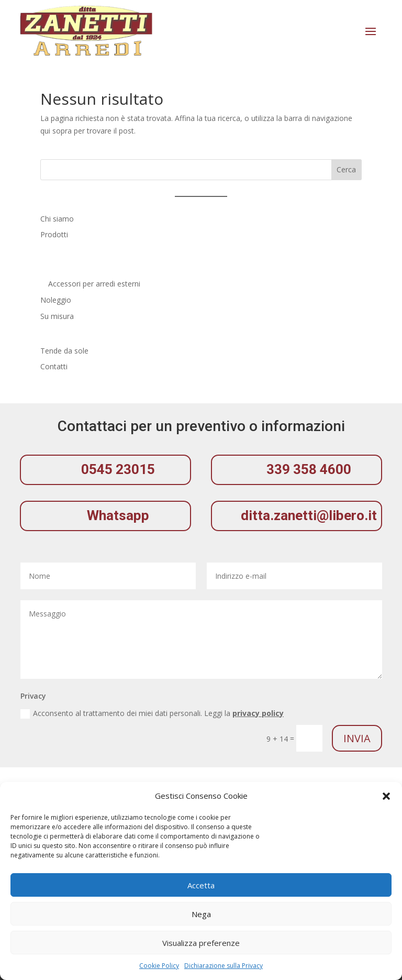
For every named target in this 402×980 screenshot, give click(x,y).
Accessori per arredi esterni (94, 284)
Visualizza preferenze (201, 943)
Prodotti (54, 234)
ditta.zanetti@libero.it (309, 515)
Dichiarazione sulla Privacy (224, 966)
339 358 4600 (309, 469)
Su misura (57, 316)
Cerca (346, 169)
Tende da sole (64, 351)
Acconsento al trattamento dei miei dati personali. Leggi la (152, 713)
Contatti (54, 366)
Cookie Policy (159, 966)
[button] (386, 796)
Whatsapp (118, 515)
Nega (201, 914)
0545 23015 (118, 469)
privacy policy (258, 713)
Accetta (201, 885)
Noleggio (56, 300)
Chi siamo (57, 219)
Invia (357, 738)
